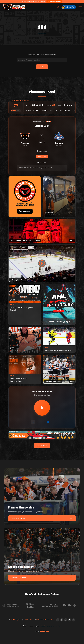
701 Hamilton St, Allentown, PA (44, 620)
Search (43, 626)
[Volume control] (45, 422)
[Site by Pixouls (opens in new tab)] (44, 631)
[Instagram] (66, 620)
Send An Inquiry (15, 620)
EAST (18, 111)
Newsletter (58, 626)
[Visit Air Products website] (52, 605)
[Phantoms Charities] (25, 197)
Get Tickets (42, 156)
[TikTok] (58, 620)
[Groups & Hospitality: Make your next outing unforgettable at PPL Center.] (42, 556)
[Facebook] (62, 620)
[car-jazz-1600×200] (42, 435)
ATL (13, 111)
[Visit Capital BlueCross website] (72, 605)
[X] (74, 620)
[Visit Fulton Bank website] (33, 605)
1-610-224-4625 (28, 620)
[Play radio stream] (42, 408)
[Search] (42, 60)
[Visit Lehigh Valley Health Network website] (13, 605)
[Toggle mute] (33, 422)
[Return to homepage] (14, 7)
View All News (42, 446)
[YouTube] (70, 620)
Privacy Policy (50, 626)
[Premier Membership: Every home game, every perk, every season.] (42, 497)
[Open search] (58, 7)
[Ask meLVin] (69, 7)
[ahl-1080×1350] (59, 305)
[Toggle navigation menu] (80, 7)
